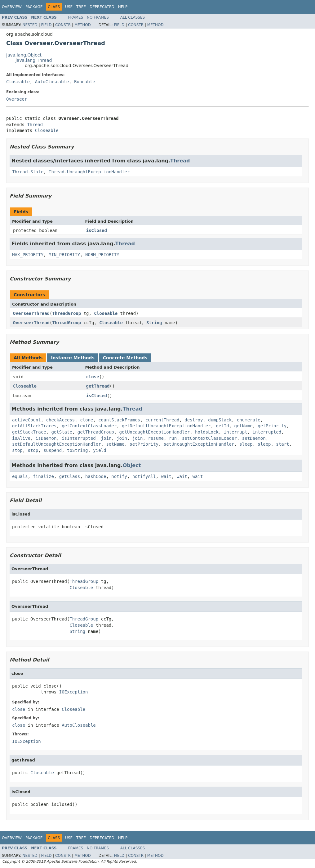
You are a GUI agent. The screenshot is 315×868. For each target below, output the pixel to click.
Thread (35, 125)
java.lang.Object (24, 55)
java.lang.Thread (34, 60)
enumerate (249, 420)
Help (123, 7)
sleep (246, 444)
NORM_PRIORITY (102, 255)
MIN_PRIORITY (64, 255)
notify (119, 476)
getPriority (272, 426)
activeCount (27, 420)
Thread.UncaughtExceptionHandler (89, 172)
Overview (12, 7)
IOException (74, 692)
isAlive (21, 438)
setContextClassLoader (209, 438)
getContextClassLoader (89, 426)
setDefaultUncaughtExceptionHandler (57, 444)
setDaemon (254, 438)
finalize (43, 476)
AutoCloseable (52, 82)
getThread (98, 386)
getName (243, 426)
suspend (53, 450)
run (173, 438)
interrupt (236, 432)
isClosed (97, 230)
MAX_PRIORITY (28, 255)
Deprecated (102, 7)
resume (156, 438)
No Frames (98, 17)
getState (62, 432)
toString (77, 450)
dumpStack (220, 420)
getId (222, 426)
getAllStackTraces (34, 426)
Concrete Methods (125, 358)
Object (132, 465)
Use (69, 7)
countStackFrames (119, 420)
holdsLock (207, 432)
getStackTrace (29, 432)
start (282, 444)
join (106, 438)
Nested (30, 25)
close (93, 377)
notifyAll (144, 476)
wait (166, 476)
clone (87, 420)
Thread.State (28, 172)
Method (83, 25)
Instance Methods (73, 358)
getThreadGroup (96, 432)
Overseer (17, 99)
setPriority (144, 444)
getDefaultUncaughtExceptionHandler (166, 426)
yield (100, 450)
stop (17, 450)
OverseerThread (31, 313)
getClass (70, 476)
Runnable (84, 82)
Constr (63, 25)
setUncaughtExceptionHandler (199, 444)
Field (46, 25)
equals (20, 476)
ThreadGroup (67, 313)
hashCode (96, 476)
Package (34, 7)
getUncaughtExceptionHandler (155, 432)
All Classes (133, 17)
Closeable (18, 82)
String (154, 323)
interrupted (267, 432)
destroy (194, 420)
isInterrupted (79, 438)
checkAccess (61, 420)
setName (115, 444)
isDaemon (46, 438)
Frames (76, 17)
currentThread (162, 420)
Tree (81, 7)
